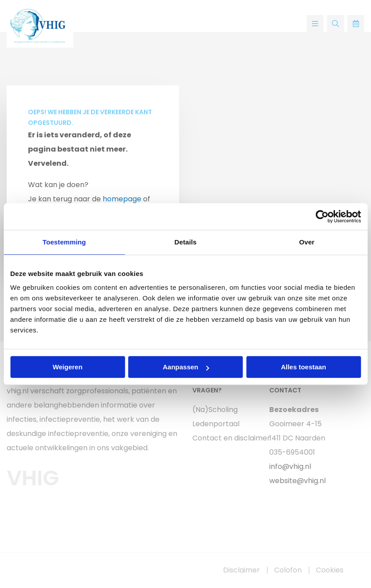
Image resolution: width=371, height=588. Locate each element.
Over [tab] (307, 242)
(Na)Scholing (215, 410)
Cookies (330, 570)
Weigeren (67, 367)
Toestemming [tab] (64, 242)
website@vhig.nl (297, 481)
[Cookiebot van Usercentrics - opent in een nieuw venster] (322, 216)
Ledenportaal (216, 424)
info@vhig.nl (290, 466)
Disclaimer (241, 570)
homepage (122, 199)
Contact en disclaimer (224, 438)
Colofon (288, 570)
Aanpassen (186, 367)
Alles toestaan (303, 367)
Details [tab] (186, 242)
